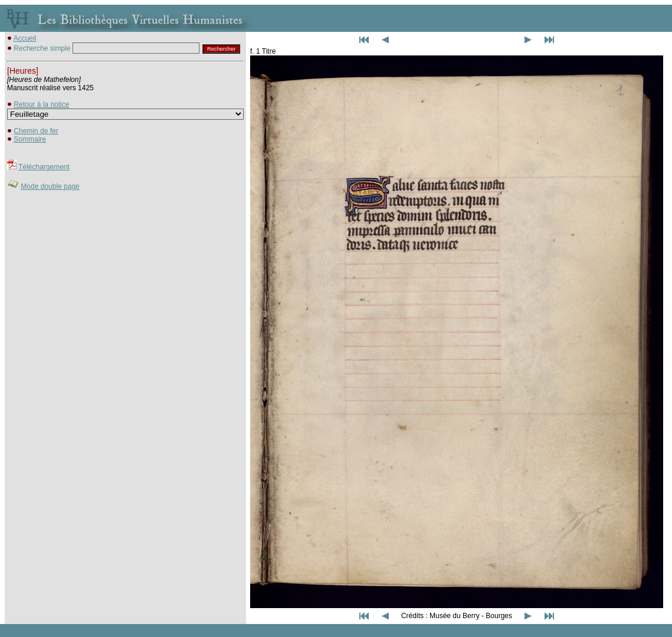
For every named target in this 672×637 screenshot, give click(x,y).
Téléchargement (44, 167)
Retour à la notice (41, 104)
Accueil (25, 38)
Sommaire (30, 139)
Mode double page (50, 186)
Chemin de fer (36, 131)
